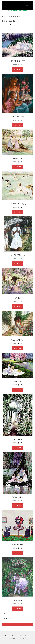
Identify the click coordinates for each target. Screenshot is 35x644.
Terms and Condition (12, 636)
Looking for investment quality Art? (17, 10)
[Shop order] (10, 24)
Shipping (22, 636)
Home (6, 16)
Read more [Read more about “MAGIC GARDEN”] (18, 348)
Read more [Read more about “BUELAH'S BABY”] (18, 125)
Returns (27, 636)
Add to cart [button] (18, 69)
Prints (10, 16)
